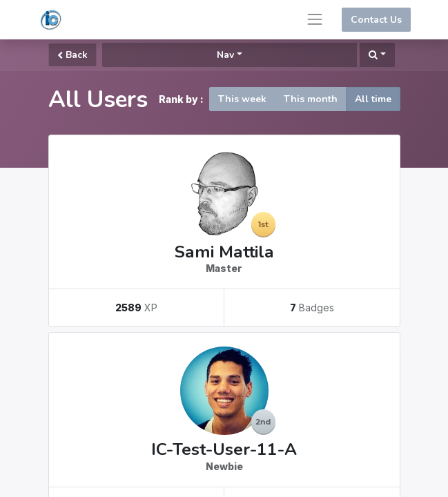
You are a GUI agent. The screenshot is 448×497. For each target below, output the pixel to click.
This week (242, 99)
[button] (377, 55)
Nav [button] (225, 55)
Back (72, 55)
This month (311, 99)
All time (373, 99)
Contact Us (376, 20)
